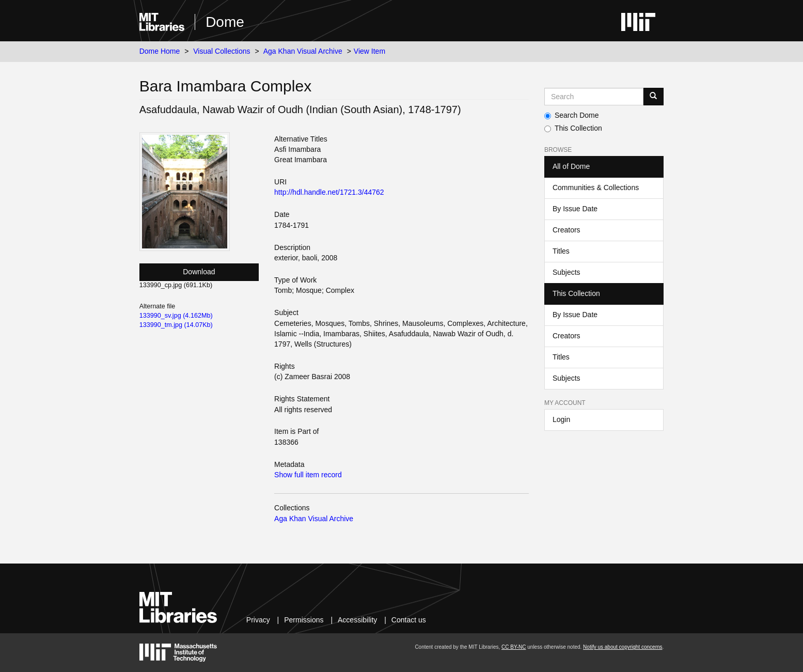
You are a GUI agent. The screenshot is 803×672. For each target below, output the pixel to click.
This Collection (573, 128)
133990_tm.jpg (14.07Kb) (176, 325)
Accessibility (357, 620)
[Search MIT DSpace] (594, 97)
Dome (225, 22)
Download (199, 272)
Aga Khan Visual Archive (303, 51)
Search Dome (572, 115)
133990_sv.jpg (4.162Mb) (176, 316)
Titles (561, 251)
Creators (566, 230)
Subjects (566, 272)
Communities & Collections (596, 187)
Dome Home (160, 51)
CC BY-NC (514, 647)
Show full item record (308, 475)
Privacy (258, 620)
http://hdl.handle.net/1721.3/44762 (329, 192)
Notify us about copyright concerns (623, 647)
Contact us (409, 620)
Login (561, 419)
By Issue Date (575, 209)
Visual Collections (222, 51)
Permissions (304, 620)
